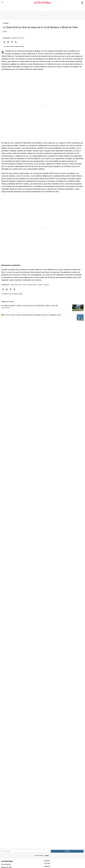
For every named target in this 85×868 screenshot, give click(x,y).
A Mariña (47, 866)
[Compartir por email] (8, 42)
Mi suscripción (6, 864)
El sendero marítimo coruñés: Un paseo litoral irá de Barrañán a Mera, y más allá (30, 305)
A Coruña (47, 863)
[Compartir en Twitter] (16, 42)
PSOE (25, 285)
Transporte (40, 285)
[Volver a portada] (42, 3)
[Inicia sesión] (82, 2)
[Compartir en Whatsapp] (4, 42)
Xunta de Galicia (32, 285)
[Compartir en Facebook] (12, 42)
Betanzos (47, 285)
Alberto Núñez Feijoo (16, 285)
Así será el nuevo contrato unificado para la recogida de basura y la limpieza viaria (32, 315)
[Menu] (3, 3)
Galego (47, 855)
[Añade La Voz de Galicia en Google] (14, 46)
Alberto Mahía (6, 308)
